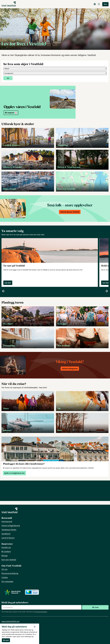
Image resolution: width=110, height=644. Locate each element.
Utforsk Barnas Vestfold (70, 212)
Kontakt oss (6, 547)
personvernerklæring (41, 612)
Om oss (4, 569)
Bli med (95, 607)
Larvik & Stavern (8, 538)
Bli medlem (6, 551)
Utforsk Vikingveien (70, 369)
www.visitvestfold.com (11, 621)
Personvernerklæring (10, 573)
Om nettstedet (7, 581)
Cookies (5, 577)
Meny (105, 4)
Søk (8, 78)
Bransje (5, 556)
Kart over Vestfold (9, 560)
